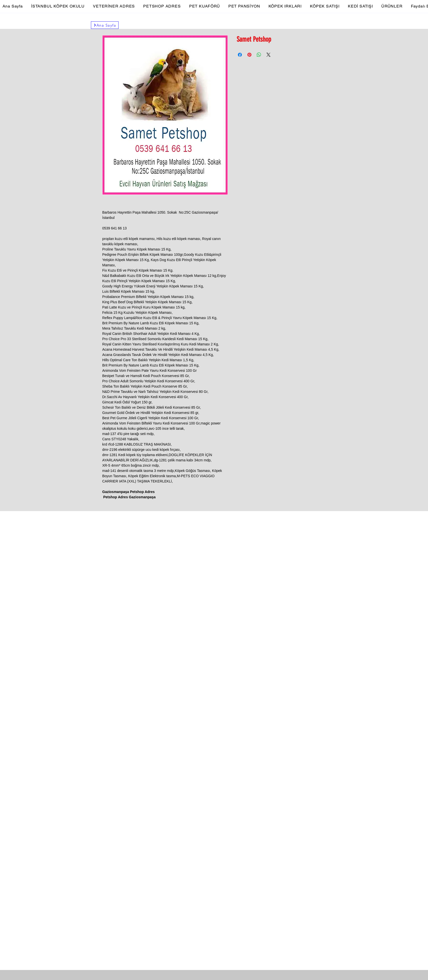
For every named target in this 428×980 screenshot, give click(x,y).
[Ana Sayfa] (105, 25)
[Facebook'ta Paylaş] (240, 55)
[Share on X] (269, 55)
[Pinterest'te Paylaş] (249, 55)
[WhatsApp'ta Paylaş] (259, 55)
